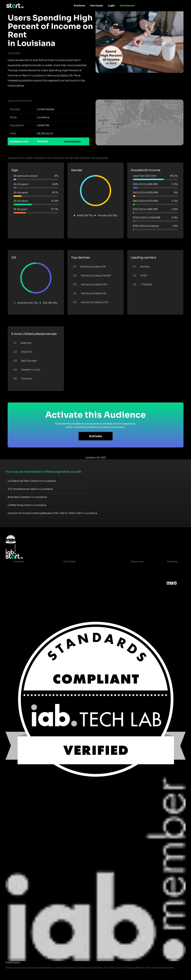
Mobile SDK (20, 595)
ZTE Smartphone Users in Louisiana (30, 489)
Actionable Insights (25, 601)
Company (172, 561)
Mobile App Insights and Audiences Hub (86, 573)
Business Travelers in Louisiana (27, 497)
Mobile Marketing (73, 578)
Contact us (135, 584)
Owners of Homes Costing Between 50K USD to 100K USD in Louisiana (52, 513)
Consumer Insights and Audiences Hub (86, 567)
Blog (132, 573)
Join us (171, 573)
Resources (137, 561)
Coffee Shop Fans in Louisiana (27, 505)
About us (172, 567)
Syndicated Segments (26, 584)
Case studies (136, 567)
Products (79, 6)
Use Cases (97, 6)
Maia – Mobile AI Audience (29, 567)
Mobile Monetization (75, 584)
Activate (95, 436)
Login (111, 6)
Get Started (127, 6)
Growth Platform (23, 590)
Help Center (136, 590)
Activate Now (72, 141)
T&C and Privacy (138, 578)
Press (170, 578)
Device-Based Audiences (28, 573)
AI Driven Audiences (25, 578)
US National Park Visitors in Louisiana (32, 481)
